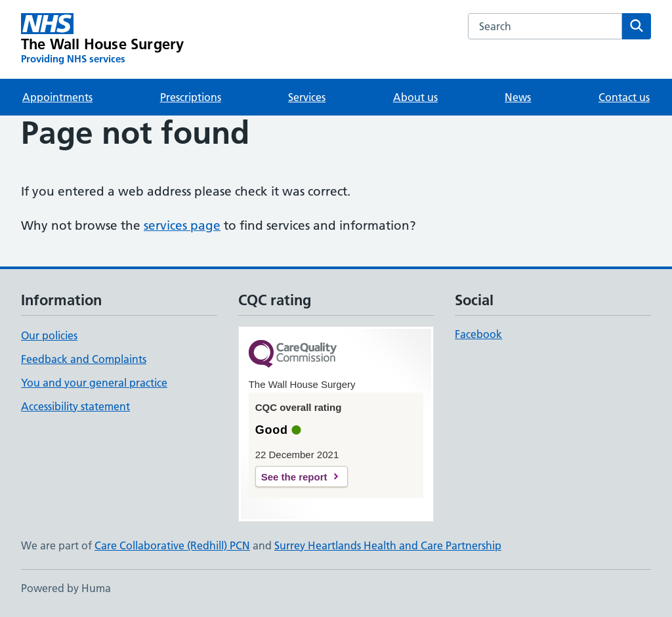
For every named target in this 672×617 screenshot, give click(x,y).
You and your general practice (94, 383)
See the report (294, 477)
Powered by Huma (66, 588)
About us (415, 97)
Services (307, 97)
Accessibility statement (75, 406)
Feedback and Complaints (84, 359)
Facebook (478, 334)
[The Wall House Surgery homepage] (102, 39)
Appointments (57, 97)
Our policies (49, 335)
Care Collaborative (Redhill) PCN (172, 545)
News (518, 97)
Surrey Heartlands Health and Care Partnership (388, 545)
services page (182, 225)
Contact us (624, 97)
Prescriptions (191, 97)
